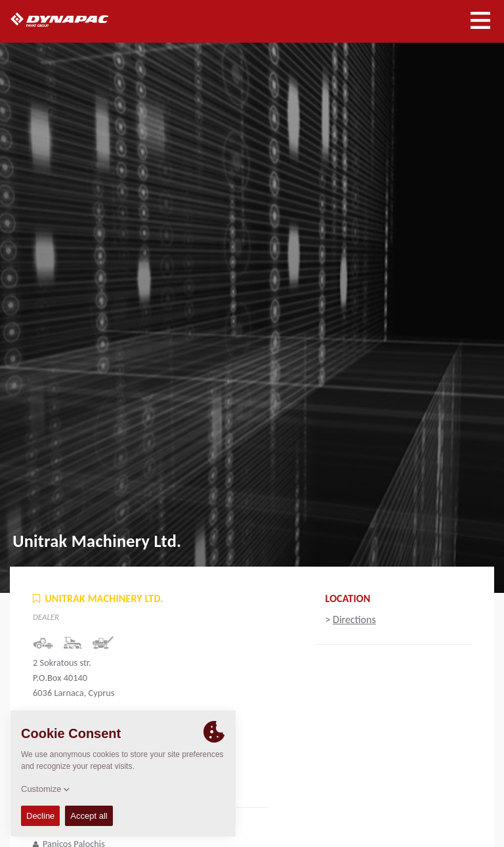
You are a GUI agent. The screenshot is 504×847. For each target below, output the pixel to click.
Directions (354, 619)
